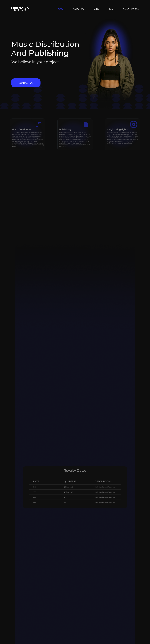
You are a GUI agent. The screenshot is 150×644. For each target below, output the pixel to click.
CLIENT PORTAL (131, 9)
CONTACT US (26, 83)
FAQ (111, 9)
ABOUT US (78, 9)
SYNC (97, 9)
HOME (60, 9)
